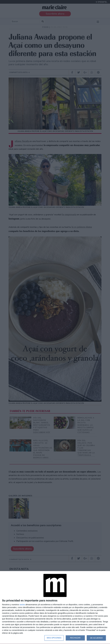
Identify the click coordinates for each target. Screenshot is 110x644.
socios (22, 605)
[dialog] (55, 608)
